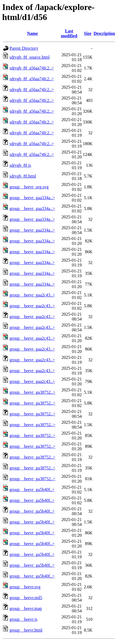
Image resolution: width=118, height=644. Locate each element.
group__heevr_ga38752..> (32, 392)
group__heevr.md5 (26, 598)
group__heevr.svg (25, 587)
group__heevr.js (23, 619)
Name (33, 33)
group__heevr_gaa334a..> (32, 198)
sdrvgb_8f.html (23, 176)
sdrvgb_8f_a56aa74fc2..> (32, 68)
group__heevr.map (26, 608)
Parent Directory (24, 48)
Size (88, 33)
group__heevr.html (26, 630)
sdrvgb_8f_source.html (30, 57)
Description (104, 33)
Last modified (69, 33)
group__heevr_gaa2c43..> (32, 295)
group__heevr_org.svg (29, 187)
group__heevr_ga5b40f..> (32, 490)
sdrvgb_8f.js (20, 165)
